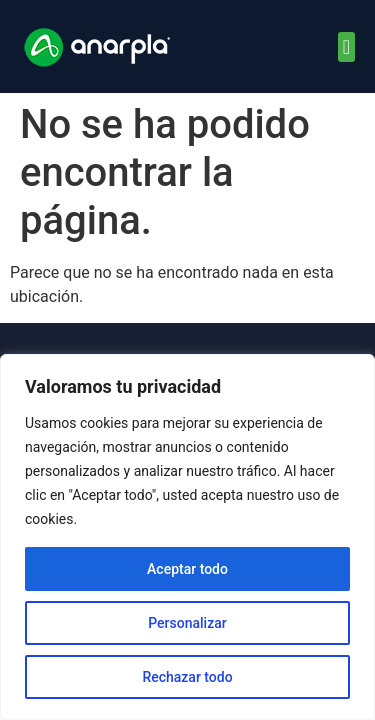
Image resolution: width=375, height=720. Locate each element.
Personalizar (187, 623)
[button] (346, 47)
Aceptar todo (187, 569)
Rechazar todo (187, 677)
